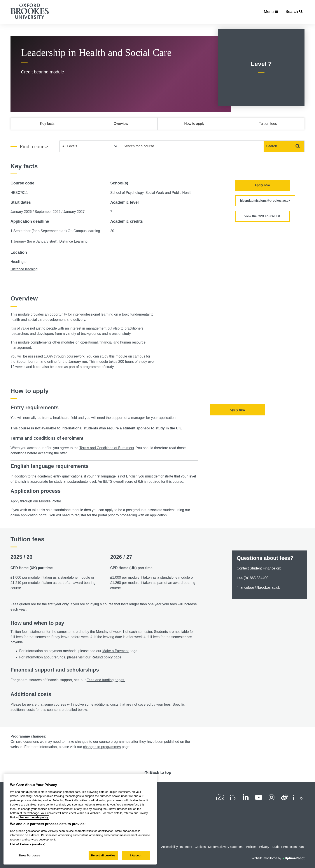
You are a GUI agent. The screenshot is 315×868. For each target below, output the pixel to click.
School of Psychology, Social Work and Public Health (151, 193)
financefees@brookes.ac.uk (258, 588)
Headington (19, 262)
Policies (251, 847)
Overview (121, 124)
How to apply (194, 124)
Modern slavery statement (226, 847)
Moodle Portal (50, 501)
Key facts (47, 124)
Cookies (200, 847)
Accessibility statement (177, 847)
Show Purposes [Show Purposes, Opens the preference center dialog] (29, 855)
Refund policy (102, 657)
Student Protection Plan (288, 847)
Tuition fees (268, 124)
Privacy (264, 847)
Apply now (262, 185)
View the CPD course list (262, 216)
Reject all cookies (103, 855)
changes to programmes (102, 747)
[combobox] (192, 146)
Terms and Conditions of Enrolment (107, 448)
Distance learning (24, 269)
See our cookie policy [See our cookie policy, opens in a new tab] (34, 817)
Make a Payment (115, 651)
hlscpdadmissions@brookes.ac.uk (265, 201)
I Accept (136, 855)
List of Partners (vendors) (28, 844)
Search (283, 146)
